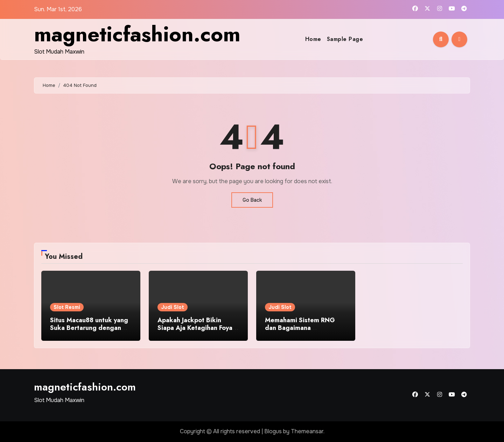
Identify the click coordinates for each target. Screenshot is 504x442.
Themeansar (307, 431)
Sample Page (345, 39)
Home (313, 39)
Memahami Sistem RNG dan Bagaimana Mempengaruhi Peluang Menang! (300, 331)
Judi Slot (173, 307)
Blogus (273, 431)
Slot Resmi (67, 307)
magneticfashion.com (137, 34)
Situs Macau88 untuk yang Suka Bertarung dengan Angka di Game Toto (89, 328)
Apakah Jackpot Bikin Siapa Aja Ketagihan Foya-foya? (196, 328)
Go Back (252, 200)
